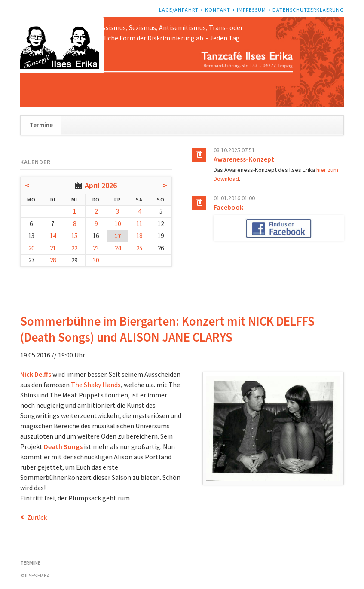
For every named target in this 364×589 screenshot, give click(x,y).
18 (139, 236)
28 (53, 260)
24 (118, 248)
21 (53, 248)
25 (139, 248)
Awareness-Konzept (244, 159)
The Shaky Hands (96, 385)
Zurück (37, 517)
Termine (41, 125)
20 (31, 248)
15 (74, 236)
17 (118, 236)
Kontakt (218, 10)
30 (96, 260)
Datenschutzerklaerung (308, 10)
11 (139, 224)
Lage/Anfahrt (179, 10)
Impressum (251, 10)
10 (118, 224)
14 (53, 236)
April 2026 (101, 185)
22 (74, 248)
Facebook (228, 207)
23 (96, 248)
